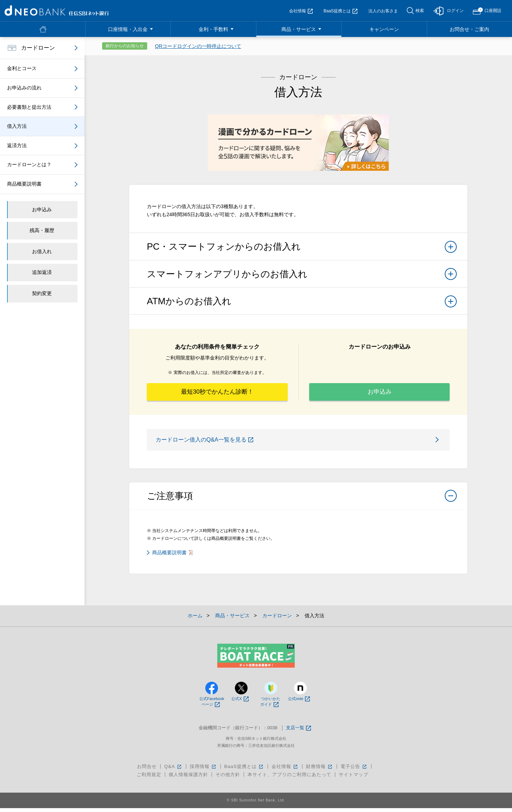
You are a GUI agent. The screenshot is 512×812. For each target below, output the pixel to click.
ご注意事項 (302, 502)
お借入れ (42, 251)
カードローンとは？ (29, 164)
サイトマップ (354, 778)
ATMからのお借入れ (302, 304)
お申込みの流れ (24, 88)
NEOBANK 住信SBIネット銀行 (57, 11)
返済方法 (17, 145)
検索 (420, 11)
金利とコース (22, 68)
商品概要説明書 (173, 556)
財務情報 (320, 770)
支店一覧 (298, 732)
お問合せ (147, 770)
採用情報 (203, 770)
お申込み (380, 394)
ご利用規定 (149, 778)
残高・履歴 (42, 230)
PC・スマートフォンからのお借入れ (302, 249)
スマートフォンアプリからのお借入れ (302, 276)
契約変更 (42, 293)
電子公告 (354, 770)
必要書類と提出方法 (29, 107)
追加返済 (42, 272)
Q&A (173, 770)
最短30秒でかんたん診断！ (217, 394)
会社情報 (301, 11)
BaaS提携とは (341, 11)
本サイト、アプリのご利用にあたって (289, 778)
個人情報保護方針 (188, 778)
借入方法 (17, 126)
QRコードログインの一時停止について (198, 46)
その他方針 (228, 778)
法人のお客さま (383, 11)
